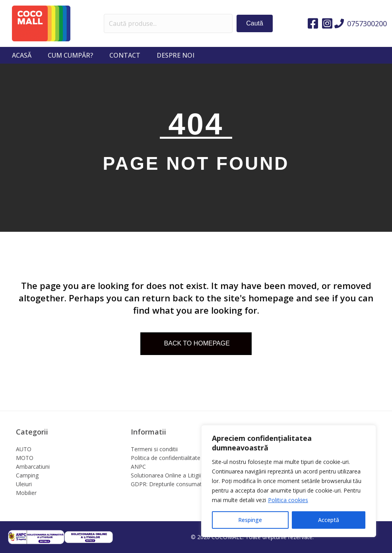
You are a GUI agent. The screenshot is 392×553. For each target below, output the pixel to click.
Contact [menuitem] (125, 55)
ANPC (138, 467)
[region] (289, 481)
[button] (255, 23)
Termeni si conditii (154, 449)
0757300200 (367, 23)
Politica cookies (288, 500)
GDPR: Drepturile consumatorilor (173, 484)
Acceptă (329, 520)
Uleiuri (24, 484)
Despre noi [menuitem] (176, 55)
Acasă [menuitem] (22, 55)
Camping (27, 475)
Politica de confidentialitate (166, 458)
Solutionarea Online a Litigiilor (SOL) (177, 475)
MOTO (25, 458)
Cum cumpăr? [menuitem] (70, 55)
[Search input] (169, 23)
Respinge (250, 520)
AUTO (24, 449)
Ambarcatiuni (33, 467)
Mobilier (26, 493)
